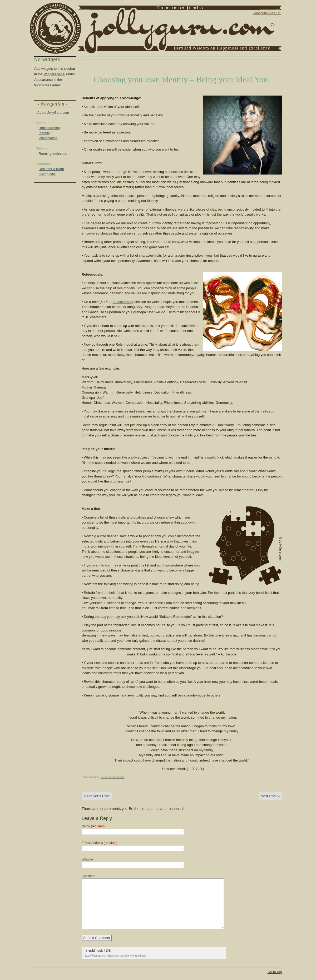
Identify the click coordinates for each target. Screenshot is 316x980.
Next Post (270, 796)
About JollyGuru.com (53, 113)
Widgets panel (54, 74)
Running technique (53, 154)
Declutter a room (51, 169)
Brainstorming (49, 128)
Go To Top (275, 972)
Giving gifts (47, 174)
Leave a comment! (113, 777)
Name (93, 826)
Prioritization (48, 138)
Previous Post (97, 796)
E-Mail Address (100, 843)
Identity (44, 133)
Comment (88, 876)
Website (87, 859)
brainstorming (123, 302)
